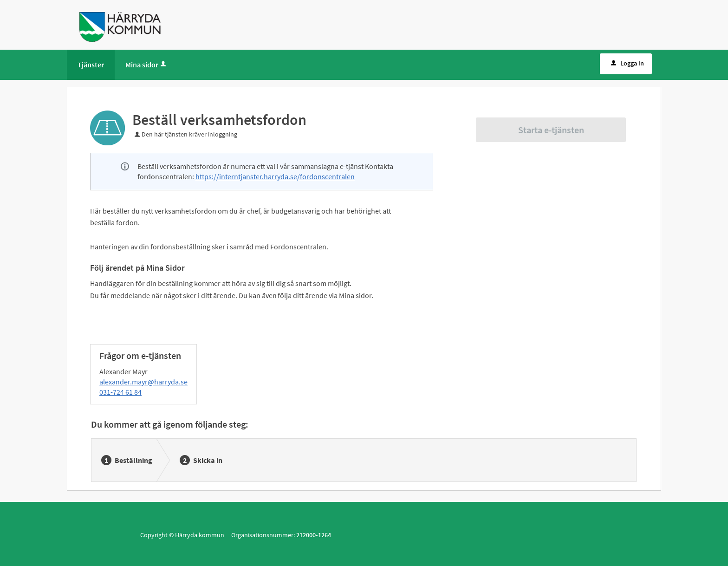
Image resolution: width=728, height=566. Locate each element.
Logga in (627, 63)
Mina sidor (146, 65)
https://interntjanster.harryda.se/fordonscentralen (275, 176)
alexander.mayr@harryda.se (143, 382)
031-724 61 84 (120, 392)
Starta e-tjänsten (551, 130)
